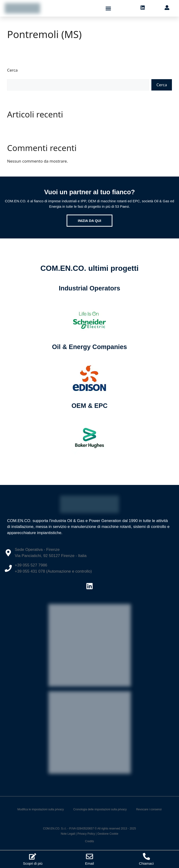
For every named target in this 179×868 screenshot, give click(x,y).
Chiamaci (146, 863)
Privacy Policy (86, 834)
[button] (108, 8)
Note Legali (68, 834)
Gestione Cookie (108, 834)
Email (89, 863)
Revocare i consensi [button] (149, 809)
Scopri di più (33, 863)
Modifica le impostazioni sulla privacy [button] (41, 809)
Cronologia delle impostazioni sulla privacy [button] (100, 809)
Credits (89, 841)
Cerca (12, 70)
